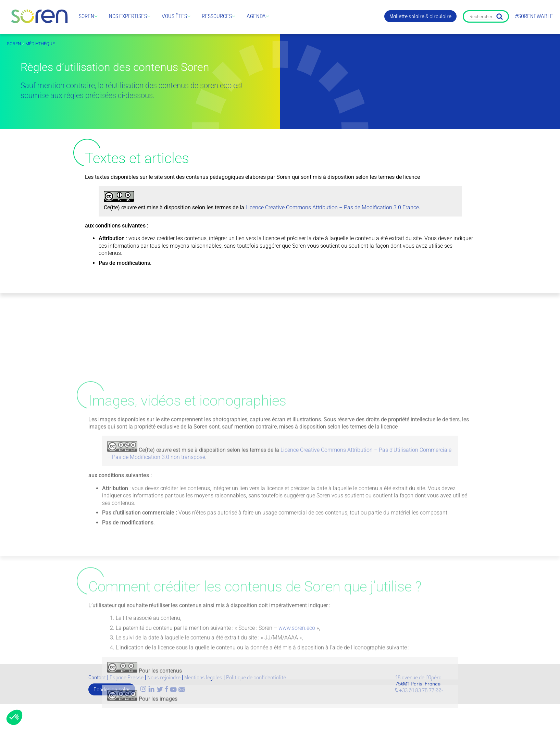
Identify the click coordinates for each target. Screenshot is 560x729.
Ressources (217, 16)
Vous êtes (174, 16)
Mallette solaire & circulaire (420, 16)
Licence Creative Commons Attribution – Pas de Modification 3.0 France (332, 212)
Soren (86, 16)
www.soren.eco (297, 710)
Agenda (256, 16)
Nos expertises (128, 16)
